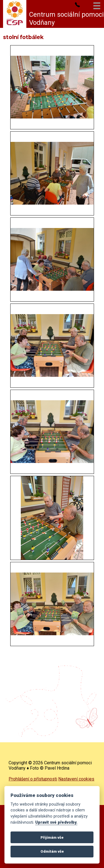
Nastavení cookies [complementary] (76, 779)
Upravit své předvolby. (56, 822)
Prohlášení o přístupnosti (33, 779)
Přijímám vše (52, 837)
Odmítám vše (52, 851)
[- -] (52, 87)
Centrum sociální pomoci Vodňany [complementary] (66, 19)
